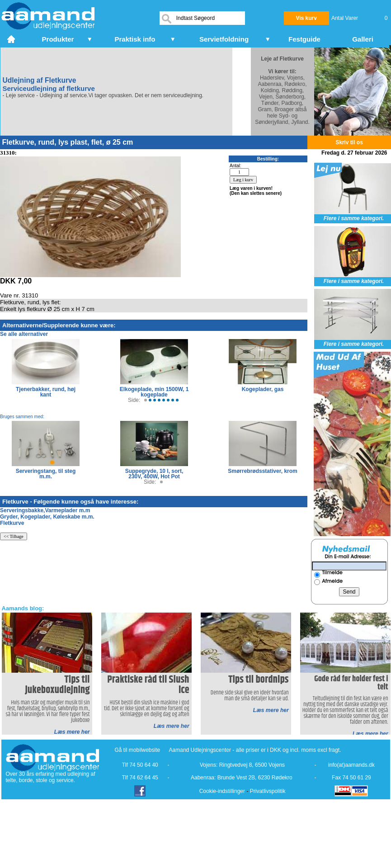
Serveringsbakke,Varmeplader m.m (45, 510)
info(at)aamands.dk (351, 765)
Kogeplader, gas (263, 389)
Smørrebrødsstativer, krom (262, 471)
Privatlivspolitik (268, 791)
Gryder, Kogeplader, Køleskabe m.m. (47, 517)
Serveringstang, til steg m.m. (46, 474)
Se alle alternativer (24, 334)
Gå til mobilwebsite (138, 750)
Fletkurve (12, 523)
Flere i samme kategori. (354, 218)
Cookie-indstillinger (222, 791)
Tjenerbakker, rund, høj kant (46, 392)
